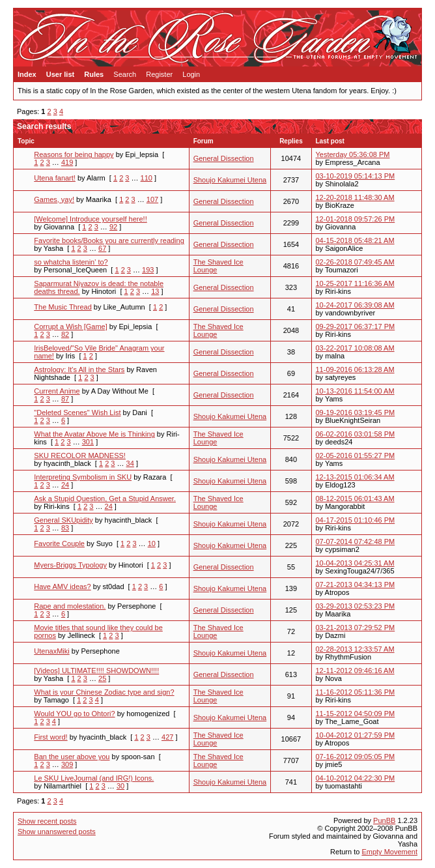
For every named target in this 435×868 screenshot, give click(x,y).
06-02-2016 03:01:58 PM (356, 434)
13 (155, 291)
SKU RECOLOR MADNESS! (80, 456)
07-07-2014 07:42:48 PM (356, 542)
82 (65, 334)
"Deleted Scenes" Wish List (77, 412)
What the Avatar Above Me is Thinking (94, 434)
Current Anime (57, 391)
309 (67, 764)
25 (102, 678)
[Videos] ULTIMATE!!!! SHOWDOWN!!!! (96, 671)
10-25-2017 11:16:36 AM (355, 283)
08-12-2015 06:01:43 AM (355, 499)
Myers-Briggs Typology (70, 565)
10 (152, 543)
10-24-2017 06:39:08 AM (355, 305)
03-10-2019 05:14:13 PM (356, 176)
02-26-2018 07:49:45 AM (355, 262)
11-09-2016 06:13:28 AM (355, 369)
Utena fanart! (55, 178)
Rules (94, 74)
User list (60, 74)
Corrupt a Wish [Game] (70, 326)
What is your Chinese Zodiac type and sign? (104, 692)
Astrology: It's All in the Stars (79, 369)
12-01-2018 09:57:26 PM (356, 219)
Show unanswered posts (57, 832)
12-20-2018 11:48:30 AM (355, 197)
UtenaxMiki (51, 651)
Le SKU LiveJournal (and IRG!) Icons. (94, 778)
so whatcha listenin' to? (71, 262)
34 (130, 463)
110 (147, 178)
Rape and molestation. (70, 606)
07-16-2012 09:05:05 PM (356, 757)
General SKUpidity (63, 520)
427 (167, 737)
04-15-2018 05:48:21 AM (355, 240)
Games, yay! (54, 199)
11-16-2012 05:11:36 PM (356, 692)
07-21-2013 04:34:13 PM (356, 585)
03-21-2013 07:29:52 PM (356, 628)
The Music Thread (63, 307)
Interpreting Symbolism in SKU (83, 477)
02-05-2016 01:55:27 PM (356, 456)
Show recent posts (47, 821)
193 (148, 270)
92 (113, 227)
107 (152, 199)
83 (65, 528)
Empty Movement (389, 852)
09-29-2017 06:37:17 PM (356, 326)
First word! (50, 737)
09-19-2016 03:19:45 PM (356, 412)
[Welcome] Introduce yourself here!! (90, 219)
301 (88, 442)
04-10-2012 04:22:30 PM (356, 778)
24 (65, 485)
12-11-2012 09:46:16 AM (355, 671)
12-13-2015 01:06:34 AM (355, 477)
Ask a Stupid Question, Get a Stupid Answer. (105, 499)
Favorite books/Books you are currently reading (109, 240)
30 (120, 786)
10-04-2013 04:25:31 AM (355, 563)
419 (67, 162)
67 (102, 248)
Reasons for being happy (74, 154)
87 (65, 399)
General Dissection (224, 158)
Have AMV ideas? (62, 586)
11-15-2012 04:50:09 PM (356, 714)
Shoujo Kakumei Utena (230, 180)
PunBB (384, 820)
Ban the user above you (72, 757)
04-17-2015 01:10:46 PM (356, 520)
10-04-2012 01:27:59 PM (356, 735)
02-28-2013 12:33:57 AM (355, 649)
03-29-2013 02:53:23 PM (356, 606)
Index (27, 74)
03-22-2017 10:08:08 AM (355, 348)
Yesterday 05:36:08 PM (353, 154)
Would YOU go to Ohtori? (74, 714)
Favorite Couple (59, 543)
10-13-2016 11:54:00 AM (355, 391)
